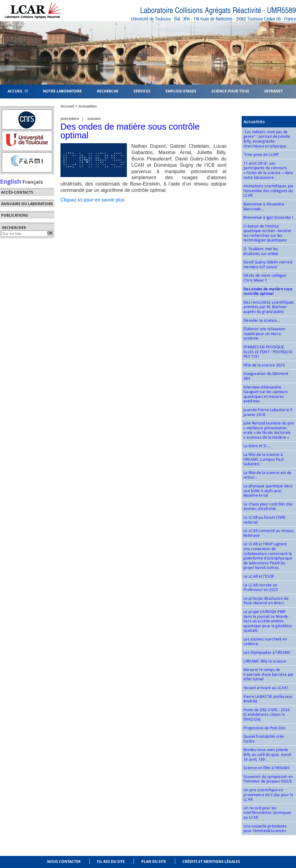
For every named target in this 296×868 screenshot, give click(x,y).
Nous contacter (64, 862)
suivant (94, 119)
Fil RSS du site (111, 862)
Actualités (88, 106)
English (11, 181)
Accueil (18, 91)
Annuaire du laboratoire (27, 204)
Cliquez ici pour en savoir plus (93, 200)
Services (142, 91)
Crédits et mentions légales (211, 862)
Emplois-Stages (181, 91)
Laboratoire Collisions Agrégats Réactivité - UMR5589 (218, 10)
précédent (70, 119)
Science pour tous (230, 91)
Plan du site (154, 862)
